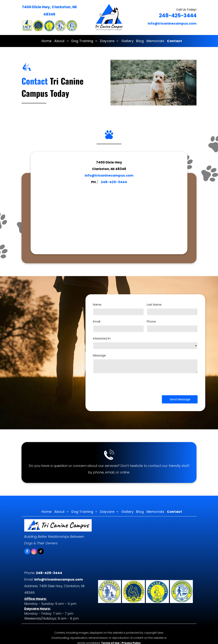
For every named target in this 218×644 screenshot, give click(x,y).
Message (99, 355)
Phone (151, 322)
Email (97, 322)
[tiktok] (41, 552)
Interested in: (102, 338)
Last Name (154, 305)
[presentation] (121, 384)
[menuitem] (45, 41)
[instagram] (34, 552)
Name (97, 305)
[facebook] (27, 552)
